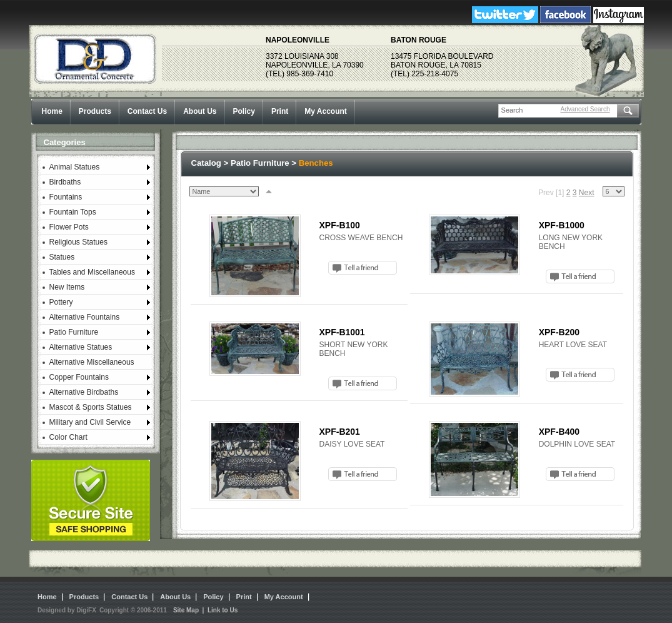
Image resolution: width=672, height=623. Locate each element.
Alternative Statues (81, 347)
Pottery (61, 302)
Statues (62, 257)
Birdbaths (65, 182)
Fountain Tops (73, 212)
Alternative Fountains (85, 317)
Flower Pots (69, 227)
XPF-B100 (340, 225)
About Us (200, 111)
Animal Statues (75, 167)
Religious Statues (78, 242)
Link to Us (223, 610)
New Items (67, 287)
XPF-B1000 (562, 225)
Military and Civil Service (90, 422)
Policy (244, 111)
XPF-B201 (340, 432)
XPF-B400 (559, 432)
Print (280, 111)
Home (52, 111)
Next (587, 193)
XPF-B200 (559, 332)
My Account (326, 111)
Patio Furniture (74, 332)
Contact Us (147, 111)
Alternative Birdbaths (84, 392)
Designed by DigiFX (67, 610)
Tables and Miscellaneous (92, 272)
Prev (546, 193)
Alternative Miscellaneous (92, 362)
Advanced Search (585, 109)
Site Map (186, 610)
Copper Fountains (79, 377)
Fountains (66, 197)
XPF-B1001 (342, 332)
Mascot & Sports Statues (91, 407)
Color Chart (68, 437)
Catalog (206, 163)
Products (95, 111)
